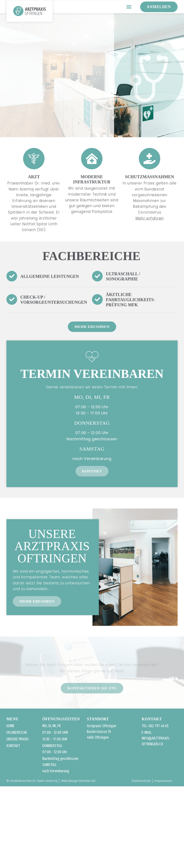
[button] (129, 7)
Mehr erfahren (150, 218)
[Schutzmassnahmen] (150, 159)
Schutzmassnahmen (150, 177)
